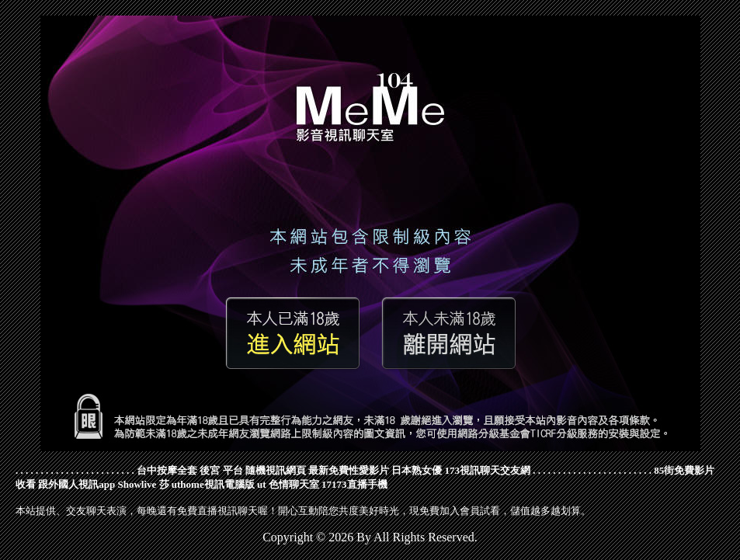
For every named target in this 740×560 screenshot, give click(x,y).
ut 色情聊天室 (288, 484)
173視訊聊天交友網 (488, 470)
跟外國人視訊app (76, 484)
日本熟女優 (417, 470)
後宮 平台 (221, 470)
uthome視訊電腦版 (213, 484)
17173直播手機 (354, 484)
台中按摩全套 (167, 470)
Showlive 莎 (143, 484)
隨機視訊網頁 (276, 470)
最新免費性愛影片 (349, 470)
